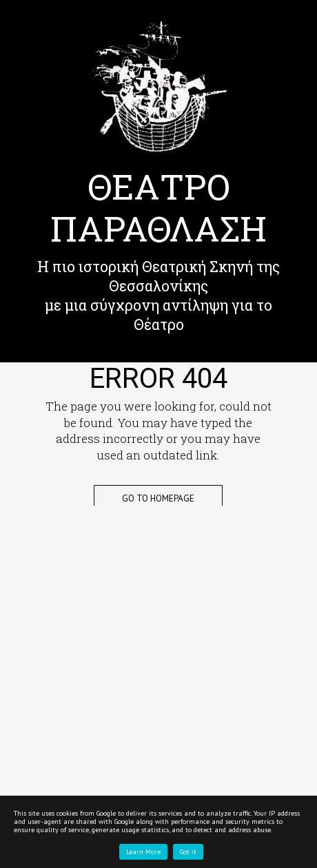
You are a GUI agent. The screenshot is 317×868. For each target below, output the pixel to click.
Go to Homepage (158, 498)
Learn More (143, 852)
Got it (188, 852)
